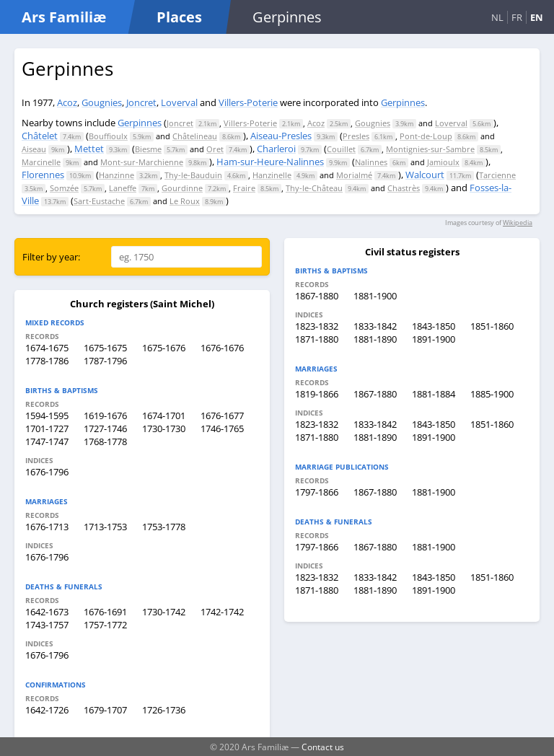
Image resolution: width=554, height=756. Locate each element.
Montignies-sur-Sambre (430, 149)
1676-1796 (47, 472)
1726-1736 (164, 710)
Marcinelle (41, 162)
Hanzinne (116, 175)
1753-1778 (164, 527)
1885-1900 (492, 394)
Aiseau (34, 149)
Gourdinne (182, 188)
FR (517, 17)
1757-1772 (105, 625)
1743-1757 (47, 625)
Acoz (67, 102)
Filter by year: (51, 257)
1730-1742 (164, 612)
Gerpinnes (403, 102)
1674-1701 (164, 416)
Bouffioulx (108, 136)
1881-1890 (375, 339)
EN (537, 17)
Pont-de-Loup (426, 136)
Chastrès (404, 188)
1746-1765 (222, 428)
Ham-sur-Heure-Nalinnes (270, 162)
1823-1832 (317, 326)
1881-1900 (375, 296)
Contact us (323, 747)
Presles (356, 136)
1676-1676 (222, 348)
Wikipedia (518, 223)
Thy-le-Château (314, 188)
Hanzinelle (272, 175)
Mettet (89, 149)
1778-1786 (47, 361)
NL (497, 17)
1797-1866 (317, 492)
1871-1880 (317, 339)
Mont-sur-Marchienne (142, 162)
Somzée (64, 188)
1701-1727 (47, 428)
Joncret (141, 102)
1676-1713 (47, 527)
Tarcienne (497, 175)
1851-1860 (492, 326)
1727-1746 (105, 428)
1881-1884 (434, 394)
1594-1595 (47, 416)
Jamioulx (443, 162)
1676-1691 (105, 612)
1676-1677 (222, 416)
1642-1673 (47, 612)
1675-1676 (164, 348)
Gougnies (102, 102)
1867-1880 (317, 296)
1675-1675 (105, 348)
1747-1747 (47, 441)
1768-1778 (105, 441)
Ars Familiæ (64, 17)
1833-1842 (375, 326)
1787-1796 (105, 361)
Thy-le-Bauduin (193, 175)
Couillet (341, 149)
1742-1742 (222, 612)
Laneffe (123, 188)
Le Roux (185, 201)
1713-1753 (105, 527)
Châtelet (40, 136)
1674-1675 (47, 348)
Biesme (148, 149)
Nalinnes (371, 162)
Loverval (179, 102)
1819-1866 (317, 394)
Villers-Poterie (248, 102)
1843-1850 (434, 326)
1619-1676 (105, 416)
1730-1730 (164, 428)
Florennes (43, 175)
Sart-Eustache (99, 201)
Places (179, 17)
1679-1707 (105, 710)
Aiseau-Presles (281, 136)
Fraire (244, 188)
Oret (215, 149)
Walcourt (425, 175)
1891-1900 (434, 339)
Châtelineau (195, 136)
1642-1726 (47, 710)
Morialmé (354, 175)
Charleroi (276, 149)
